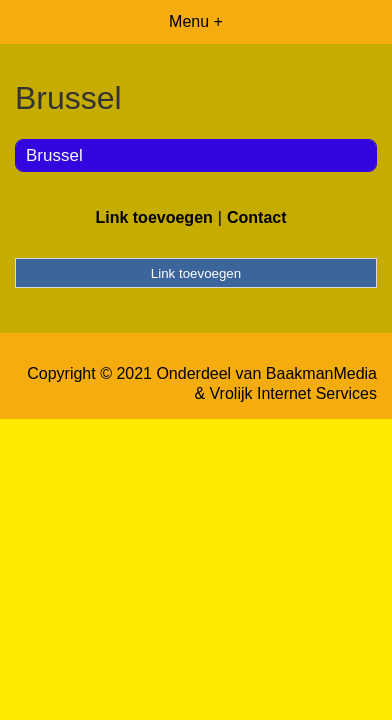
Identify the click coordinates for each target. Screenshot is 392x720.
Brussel (54, 155)
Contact (257, 217)
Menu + (196, 21)
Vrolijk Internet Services (293, 393)
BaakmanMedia (321, 373)
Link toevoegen (153, 217)
